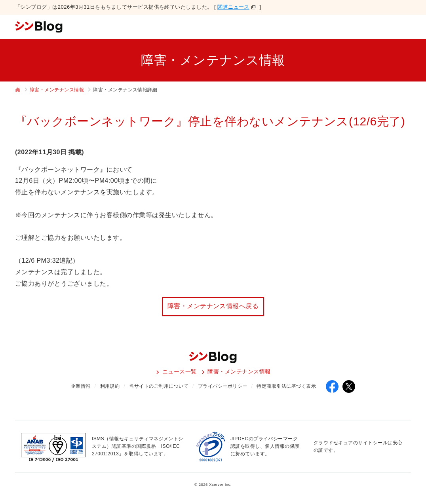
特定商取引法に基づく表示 (286, 386)
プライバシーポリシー (223, 386)
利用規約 (110, 386)
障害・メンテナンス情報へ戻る (213, 306)
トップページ (18, 91)
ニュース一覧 (180, 371)
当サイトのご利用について (159, 386)
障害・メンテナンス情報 (57, 90)
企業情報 (81, 386)
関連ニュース (233, 7)
